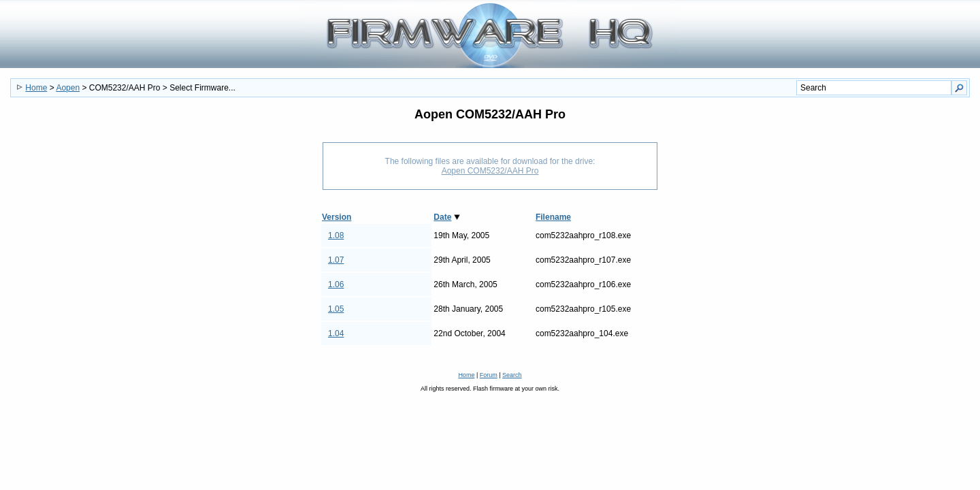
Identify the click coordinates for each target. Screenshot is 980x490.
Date (442, 217)
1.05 (336, 309)
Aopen (68, 88)
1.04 (336, 333)
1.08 (336, 235)
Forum (489, 375)
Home (36, 88)
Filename (553, 217)
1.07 (336, 260)
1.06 (336, 284)
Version (337, 217)
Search (512, 375)
